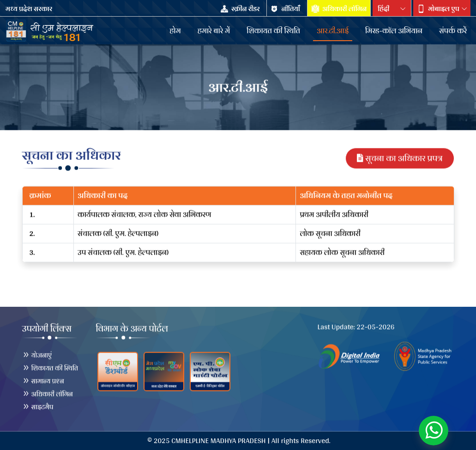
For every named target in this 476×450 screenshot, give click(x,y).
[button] (442, 9)
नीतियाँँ (286, 9)
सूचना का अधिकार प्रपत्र (400, 157)
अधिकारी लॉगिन (339, 9)
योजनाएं (37, 355)
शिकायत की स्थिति (50, 368)
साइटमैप (38, 407)
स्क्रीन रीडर (241, 9)
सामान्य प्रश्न (43, 381)
